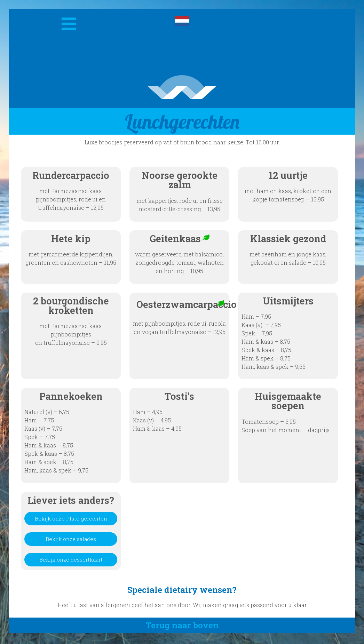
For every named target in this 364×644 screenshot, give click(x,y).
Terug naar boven (182, 628)
